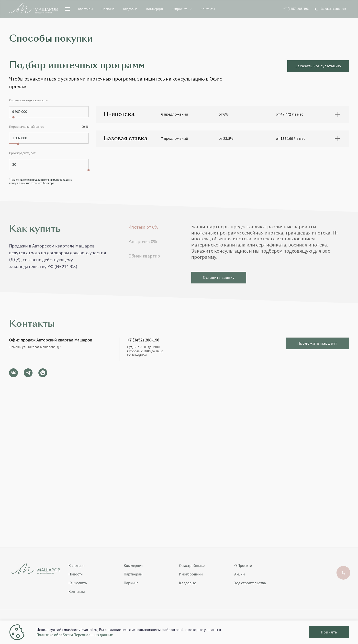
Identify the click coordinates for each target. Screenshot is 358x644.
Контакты (208, 9)
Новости (76, 574)
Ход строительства (250, 583)
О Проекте (243, 566)
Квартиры (85, 9)
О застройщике (192, 566)
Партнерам (133, 574)
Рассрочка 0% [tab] (143, 242)
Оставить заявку (219, 278)
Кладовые (130, 9)
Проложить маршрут (317, 343)
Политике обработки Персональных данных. (75, 635)
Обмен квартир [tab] (144, 256)
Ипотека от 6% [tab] (143, 227)
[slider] (14, 117)
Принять (329, 632)
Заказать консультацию (318, 66)
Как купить (78, 583)
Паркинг (108, 9)
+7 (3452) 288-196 (296, 9)
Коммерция (155, 9)
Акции (240, 574)
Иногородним (191, 574)
